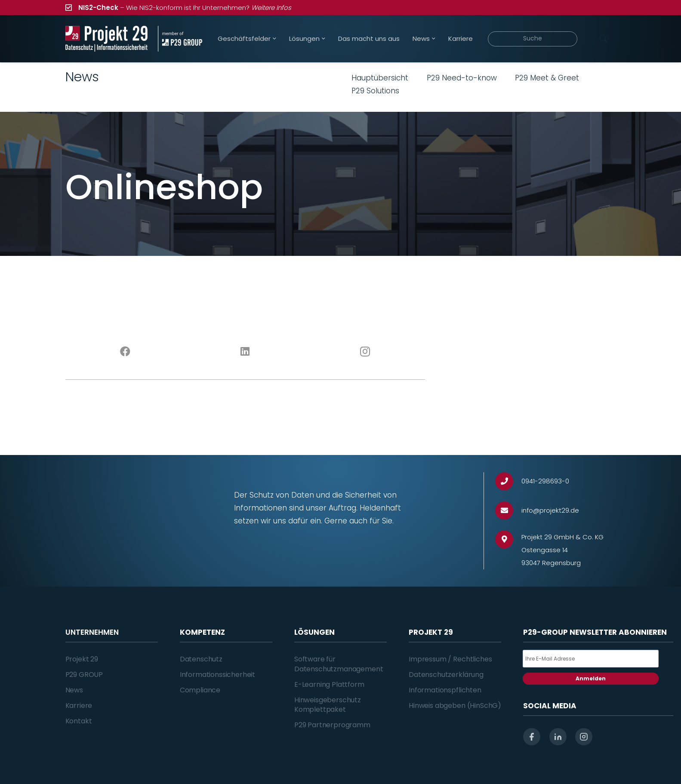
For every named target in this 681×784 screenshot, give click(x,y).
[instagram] (584, 737)
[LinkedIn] (245, 352)
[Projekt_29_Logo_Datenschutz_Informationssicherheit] (107, 39)
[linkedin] (558, 737)
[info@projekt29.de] (508, 511)
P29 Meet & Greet (547, 78)
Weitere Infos (271, 8)
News (74, 690)
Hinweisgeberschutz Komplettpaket (328, 705)
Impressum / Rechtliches (450, 659)
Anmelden (591, 678)
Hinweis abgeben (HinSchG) (455, 706)
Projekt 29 (82, 659)
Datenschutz (201, 659)
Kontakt (79, 721)
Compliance (200, 690)
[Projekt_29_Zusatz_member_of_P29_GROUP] (180, 39)
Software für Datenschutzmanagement (339, 664)
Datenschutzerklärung (446, 675)
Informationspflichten (445, 690)
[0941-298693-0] (508, 481)
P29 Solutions (375, 91)
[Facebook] (125, 352)
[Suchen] (604, 39)
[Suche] (533, 39)
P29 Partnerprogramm (332, 725)
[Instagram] (365, 352)
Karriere (79, 706)
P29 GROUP (84, 675)
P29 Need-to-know (462, 78)
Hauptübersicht (380, 78)
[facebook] (532, 737)
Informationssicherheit (217, 675)
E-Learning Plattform (329, 684)
